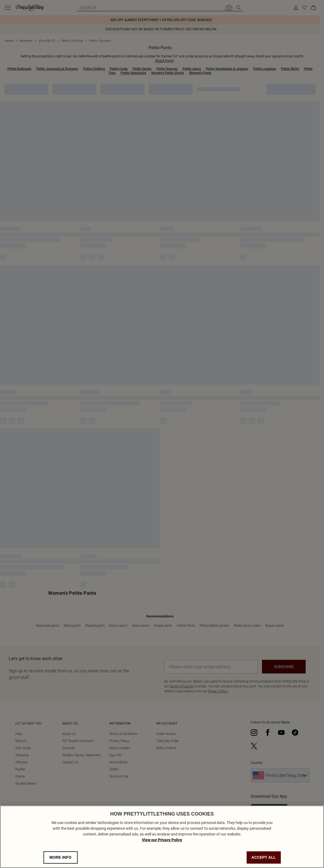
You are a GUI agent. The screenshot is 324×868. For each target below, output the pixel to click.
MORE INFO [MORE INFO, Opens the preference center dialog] (61, 859)
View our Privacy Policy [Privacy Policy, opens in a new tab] (162, 842)
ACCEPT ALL (264, 859)
